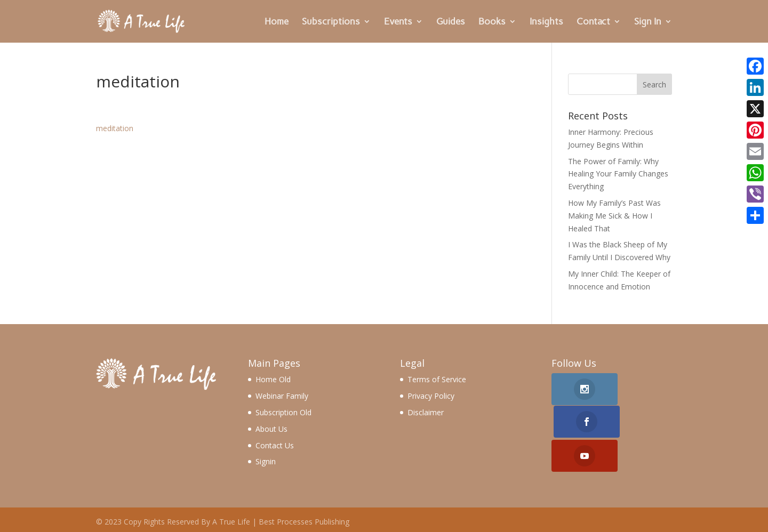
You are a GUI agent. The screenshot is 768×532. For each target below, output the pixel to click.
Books (492, 22)
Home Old (273, 379)
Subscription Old (283, 412)
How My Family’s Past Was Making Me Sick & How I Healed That (614, 216)
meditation (115, 128)
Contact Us (275, 445)
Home (277, 22)
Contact (593, 22)
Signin (266, 461)
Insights (546, 22)
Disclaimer (426, 412)
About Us (271, 429)
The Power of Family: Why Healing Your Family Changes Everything (618, 174)
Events (398, 22)
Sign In (648, 22)
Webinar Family (282, 396)
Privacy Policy (431, 396)
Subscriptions (331, 22)
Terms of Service (437, 379)
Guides (451, 22)
